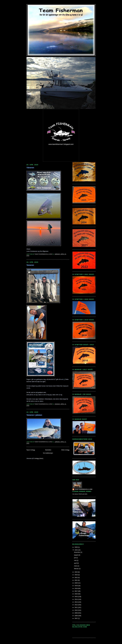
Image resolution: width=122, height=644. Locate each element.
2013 (76, 602)
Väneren (30, 168)
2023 (76, 575)
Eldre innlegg (65, 450)
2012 (76, 605)
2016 (76, 594)
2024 (76, 572)
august (76, 555)
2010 (76, 610)
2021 (76, 580)
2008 (76, 616)
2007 (76, 618)
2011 (76, 607)
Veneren (30, 265)
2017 (76, 591)
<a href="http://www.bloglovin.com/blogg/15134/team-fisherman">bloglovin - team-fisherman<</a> (82, 632)
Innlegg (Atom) (39, 458)
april (76, 563)
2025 (76, 550)
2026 (76, 547)
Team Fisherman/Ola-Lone (84, 489)
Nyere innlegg (31, 450)
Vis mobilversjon (48, 453)
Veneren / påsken (34, 415)
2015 (76, 597)
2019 (76, 586)
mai (75, 560)
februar (77, 569)
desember (77, 552)
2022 (76, 577)
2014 (76, 599)
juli (75, 558)
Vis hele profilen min (80, 494)
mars (76, 566)
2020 (76, 583)
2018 (76, 588)
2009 (76, 613)
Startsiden (48, 450)
